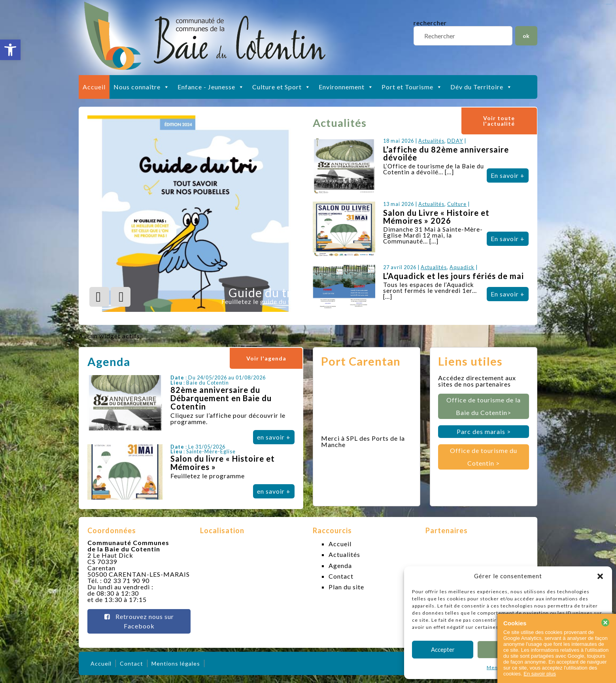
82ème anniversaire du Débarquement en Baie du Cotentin (221, 398)
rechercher (430, 23)
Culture (457, 204)
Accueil (94, 87)
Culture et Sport (282, 87)
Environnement (346, 87)
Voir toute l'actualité (499, 121)
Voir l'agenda (266, 358)
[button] (10, 50)
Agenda (340, 565)
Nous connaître (142, 87)
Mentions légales (176, 663)
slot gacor (609, 4)
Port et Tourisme (412, 87)
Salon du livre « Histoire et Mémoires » (223, 463)
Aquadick (462, 267)
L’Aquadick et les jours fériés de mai (453, 276)
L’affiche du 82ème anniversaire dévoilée (446, 153)
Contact (341, 576)
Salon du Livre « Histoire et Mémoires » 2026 (436, 217)
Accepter (443, 649)
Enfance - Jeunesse (211, 87)
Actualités (431, 141)
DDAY (455, 141)
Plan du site (346, 587)
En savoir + (508, 175)
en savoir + (274, 437)
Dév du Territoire (481, 87)
